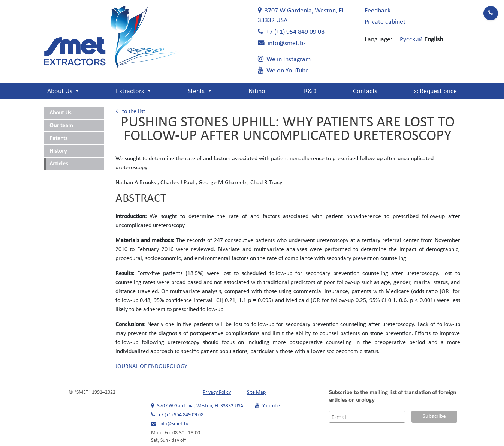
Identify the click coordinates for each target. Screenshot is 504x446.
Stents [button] (197, 91)
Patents (58, 138)
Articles (59, 164)
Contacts (365, 91)
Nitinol (258, 91)
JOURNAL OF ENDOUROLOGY (151, 366)
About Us (60, 113)
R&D (310, 91)
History (58, 151)
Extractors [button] (131, 91)
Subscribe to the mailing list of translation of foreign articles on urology (393, 396)
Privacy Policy (217, 393)
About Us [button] (61, 91)
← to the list (130, 111)
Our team (61, 126)
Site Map (256, 393)
